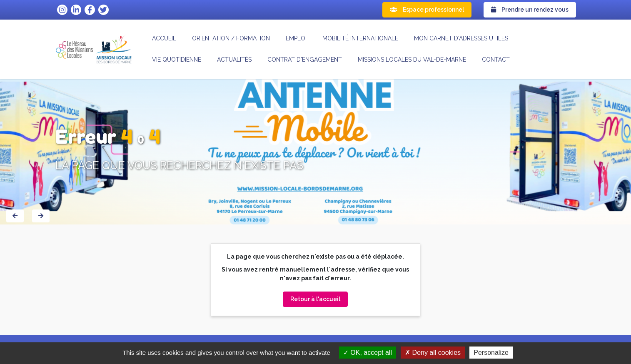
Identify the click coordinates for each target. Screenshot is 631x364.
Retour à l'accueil (315, 299)
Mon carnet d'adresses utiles (461, 38)
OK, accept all (368, 353)
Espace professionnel (427, 10)
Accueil (164, 38)
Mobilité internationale (360, 38)
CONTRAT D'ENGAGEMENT (305, 60)
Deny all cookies (433, 353)
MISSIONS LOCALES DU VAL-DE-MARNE (412, 60)
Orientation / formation (231, 38)
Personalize (491, 353)
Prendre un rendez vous (530, 10)
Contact (496, 60)
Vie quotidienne (177, 60)
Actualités (234, 60)
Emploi (296, 38)
